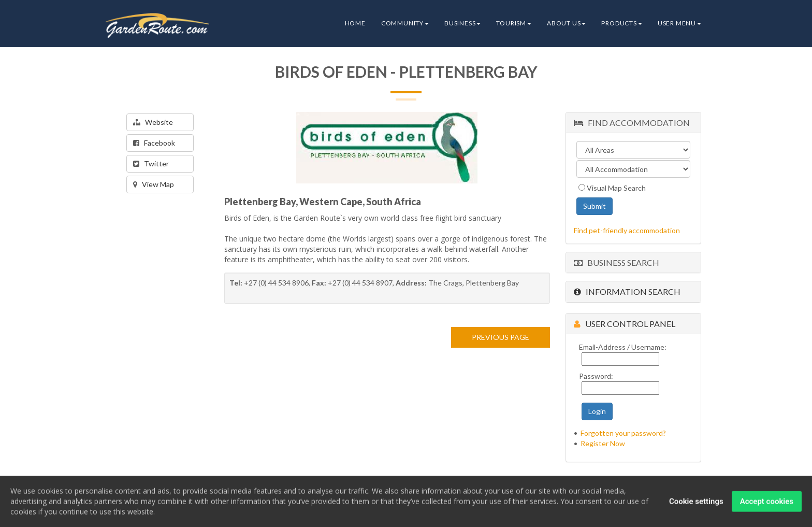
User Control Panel (625, 324)
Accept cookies (767, 502)
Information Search (627, 291)
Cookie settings (696, 502)
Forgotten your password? (623, 433)
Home (355, 23)
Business (462, 23)
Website (153, 122)
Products (621, 23)
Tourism (514, 23)
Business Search (617, 262)
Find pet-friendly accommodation (627, 230)
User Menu (679, 23)
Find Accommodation (632, 123)
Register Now (603, 443)
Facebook (154, 143)
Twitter (151, 163)
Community (405, 23)
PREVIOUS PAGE (501, 337)
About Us (566, 23)
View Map (154, 184)
